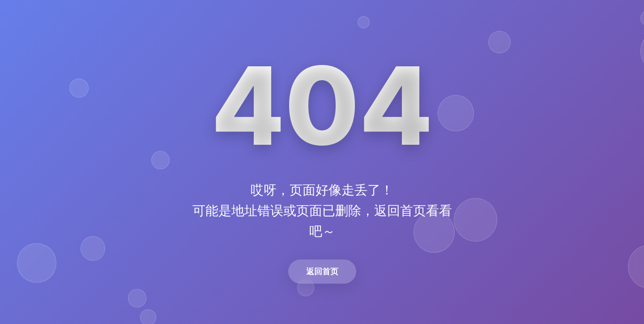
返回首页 (322, 271)
